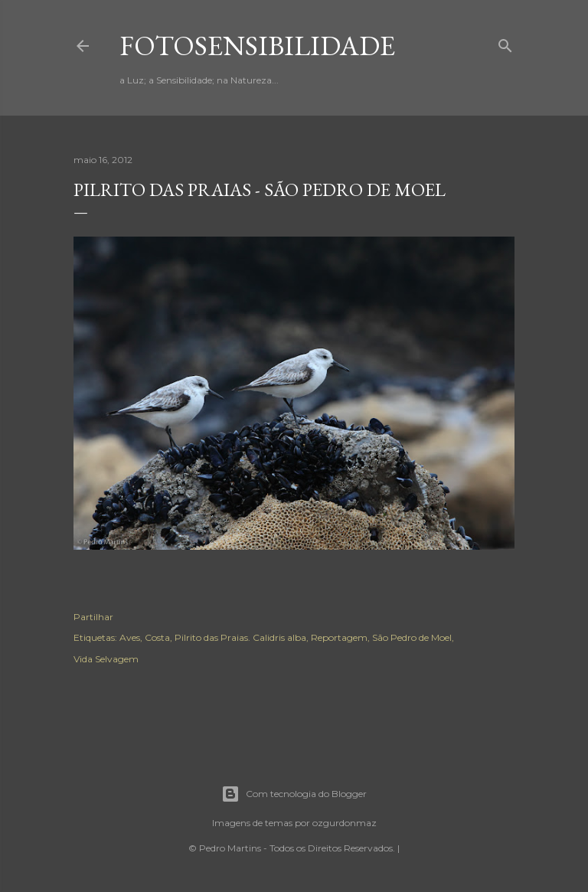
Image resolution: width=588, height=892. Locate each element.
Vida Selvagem (106, 659)
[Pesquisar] (505, 42)
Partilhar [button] (93, 617)
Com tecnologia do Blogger (294, 794)
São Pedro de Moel (412, 637)
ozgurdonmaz (345, 823)
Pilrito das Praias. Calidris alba (240, 637)
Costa (157, 637)
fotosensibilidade (257, 46)
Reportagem (339, 637)
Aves (130, 637)
